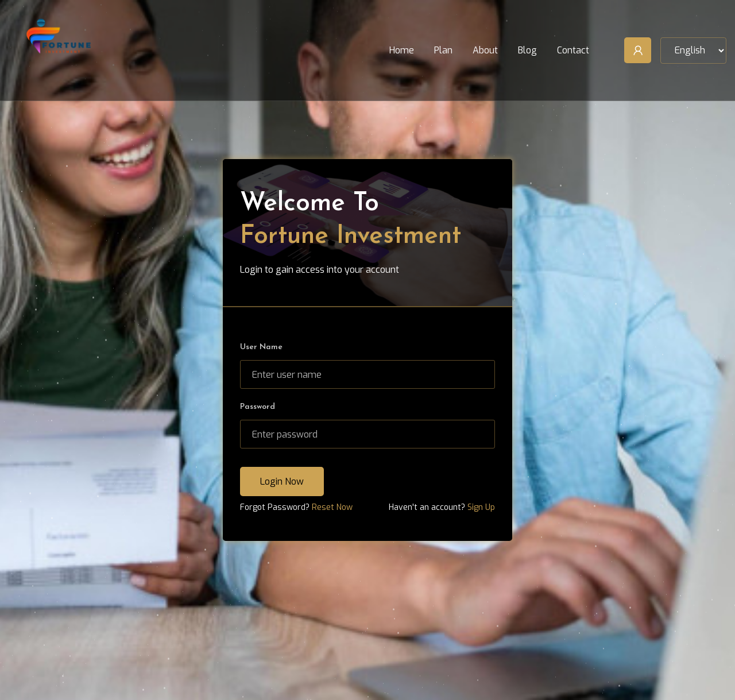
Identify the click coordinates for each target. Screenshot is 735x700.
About (485, 50)
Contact (573, 50)
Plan (443, 50)
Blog (527, 50)
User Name (261, 347)
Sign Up (481, 507)
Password (258, 407)
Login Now (282, 482)
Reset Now (332, 507)
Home (402, 50)
